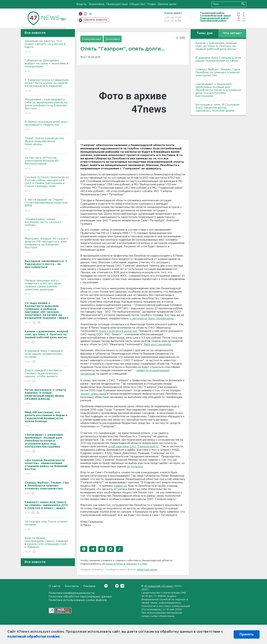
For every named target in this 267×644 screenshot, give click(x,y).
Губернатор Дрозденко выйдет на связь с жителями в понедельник (47, 66)
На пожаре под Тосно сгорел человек (47, 526)
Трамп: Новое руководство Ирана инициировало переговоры (47, 144)
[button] (84, 549)
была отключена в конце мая (118, 331)
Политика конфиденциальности (71, 593)
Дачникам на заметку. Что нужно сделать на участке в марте (47, 47)
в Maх (144, 564)
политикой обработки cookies (33, 637)
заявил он (120, 486)
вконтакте (85, 14)
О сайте (54, 586)
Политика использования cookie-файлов (78, 600)
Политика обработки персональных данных (80, 597)
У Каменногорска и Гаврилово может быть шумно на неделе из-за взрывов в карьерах (47, 86)
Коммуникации (92, 39)
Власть (81, 4)
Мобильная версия (81, 14)
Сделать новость (95, 20)
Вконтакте (106, 586)
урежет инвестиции (93, 394)
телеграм (90, 14)
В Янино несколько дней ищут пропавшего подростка (47, 126)
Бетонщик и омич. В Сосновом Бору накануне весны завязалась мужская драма (217, 108)
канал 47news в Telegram (121, 564)
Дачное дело (167, 4)
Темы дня (205, 33)
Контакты (72, 586)
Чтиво (151, 4)
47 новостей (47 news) (159, 586)
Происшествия (117, 4)
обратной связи (147, 570)
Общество (137, 4)
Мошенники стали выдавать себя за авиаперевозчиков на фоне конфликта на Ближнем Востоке (47, 107)
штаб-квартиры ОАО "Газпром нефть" (134, 447)
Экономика (96, 4)
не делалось (135, 467)
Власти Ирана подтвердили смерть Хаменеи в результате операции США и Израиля (47, 545)
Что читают (232, 33)
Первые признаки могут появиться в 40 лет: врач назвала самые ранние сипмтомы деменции (47, 288)
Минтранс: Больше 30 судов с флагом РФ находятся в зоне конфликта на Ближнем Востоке (47, 246)
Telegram (122, 586)
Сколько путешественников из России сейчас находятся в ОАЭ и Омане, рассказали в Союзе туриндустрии (47, 184)
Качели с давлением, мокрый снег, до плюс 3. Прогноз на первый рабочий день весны (216, 46)
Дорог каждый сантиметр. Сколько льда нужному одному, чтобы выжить (47, 376)
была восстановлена (157, 345)
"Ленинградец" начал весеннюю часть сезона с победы (47, 225)
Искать (243, 4)
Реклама (89, 586)
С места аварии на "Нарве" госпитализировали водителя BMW (47, 205)
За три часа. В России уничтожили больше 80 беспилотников (47, 163)
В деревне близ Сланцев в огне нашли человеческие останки (47, 357)
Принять (247, 634)
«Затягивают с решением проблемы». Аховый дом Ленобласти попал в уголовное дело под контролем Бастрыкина (218, 90)
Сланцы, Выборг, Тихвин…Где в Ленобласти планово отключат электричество (218, 72)
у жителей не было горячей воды (152, 319)
